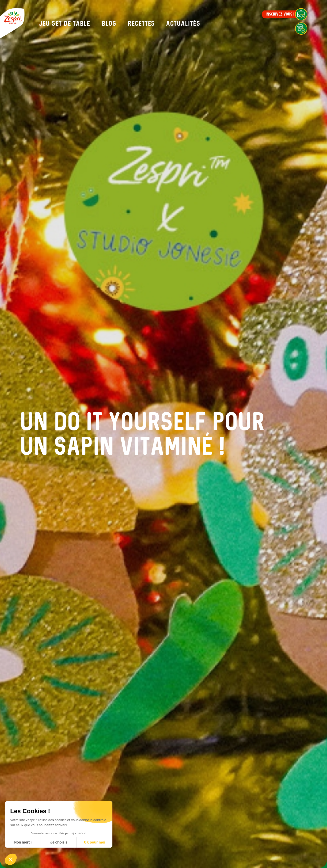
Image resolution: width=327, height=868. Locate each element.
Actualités (183, 23)
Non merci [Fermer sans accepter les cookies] (23, 842)
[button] (11, 859)
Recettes (141, 23)
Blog (109, 23)
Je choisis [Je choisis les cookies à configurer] (59, 842)
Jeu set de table (65, 23)
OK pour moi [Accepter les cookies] (95, 842)
